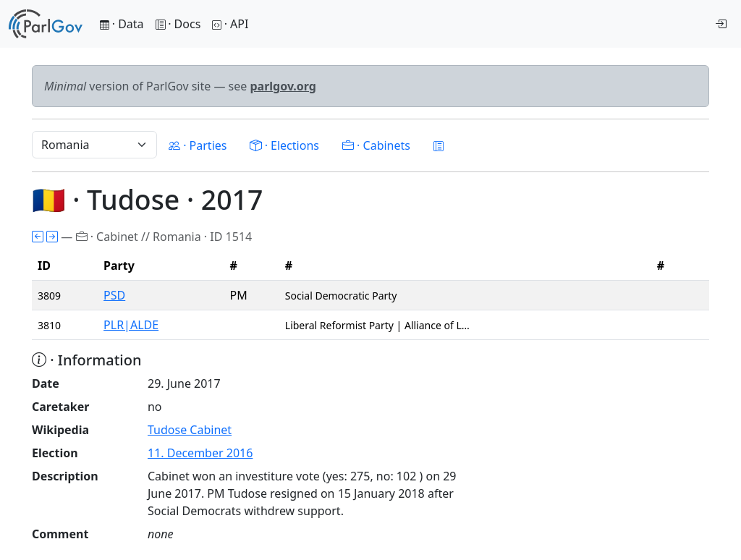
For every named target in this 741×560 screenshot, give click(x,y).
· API (230, 24)
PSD (114, 295)
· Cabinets (376, 145)
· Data (122, 24)
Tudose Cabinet (190, 430)
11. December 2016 (200, 453)
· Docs (178, 24)
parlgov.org (283, 86)
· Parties (198, 145)
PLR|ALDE (131, 325)
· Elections (284, 145)
